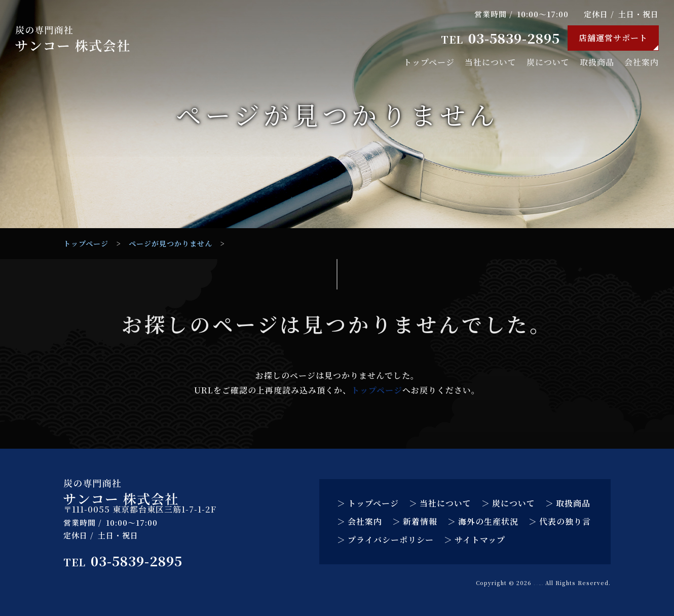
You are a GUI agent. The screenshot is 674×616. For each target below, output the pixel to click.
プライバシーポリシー (391, 540)
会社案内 (642, 62)
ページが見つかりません (171, 243)
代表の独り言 (565, 521)
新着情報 (420, 521)
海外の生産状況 (488, 521)
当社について (491, 62)
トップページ (429, 62)
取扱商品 (597, 62)
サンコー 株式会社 (515, 583)
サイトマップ (480, 540)
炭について (548, 62)
